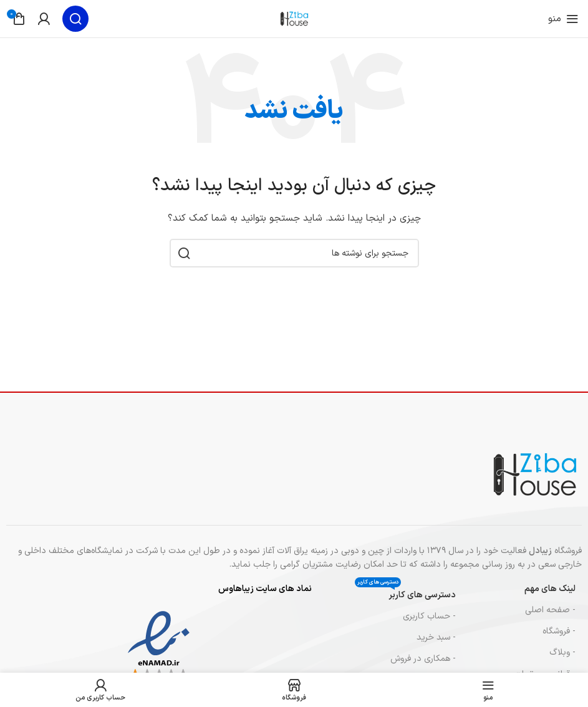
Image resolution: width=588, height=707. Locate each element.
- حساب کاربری (429, 616)
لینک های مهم (550, 589)
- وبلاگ (562, 652)
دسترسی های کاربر (405, 593)
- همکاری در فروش (423, 659)
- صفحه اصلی (550, 610)
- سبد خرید (436, 637)
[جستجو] (75, 19)
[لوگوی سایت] (294, 18)
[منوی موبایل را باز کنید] (563, 19)
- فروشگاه (559, 631)
